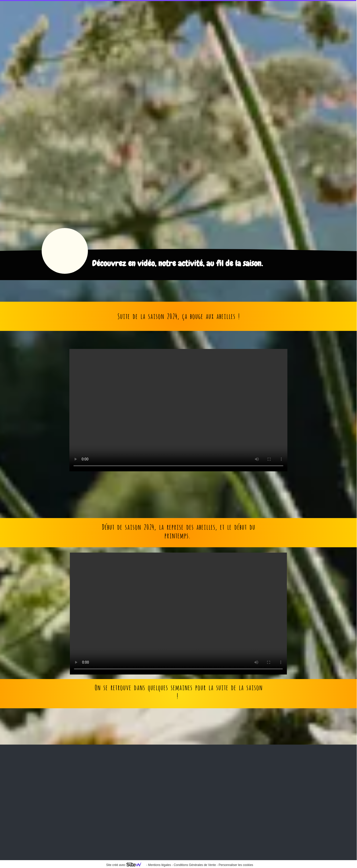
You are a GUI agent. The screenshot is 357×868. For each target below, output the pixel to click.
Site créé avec (126, 865)
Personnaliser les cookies (236, 865)
